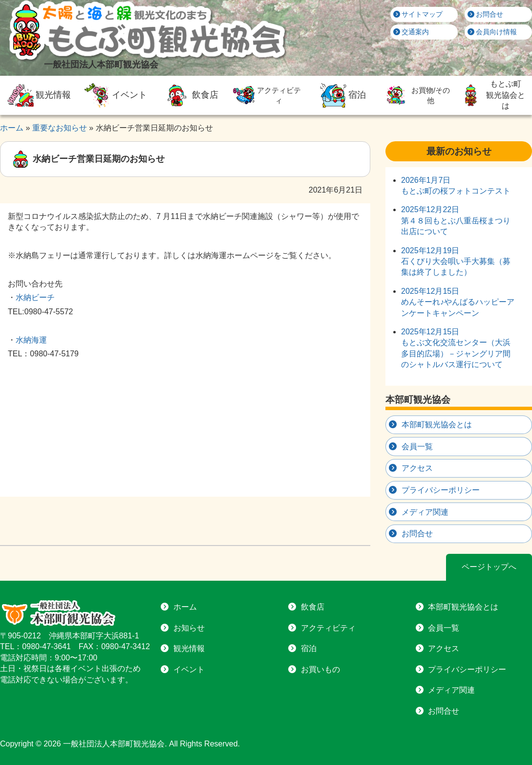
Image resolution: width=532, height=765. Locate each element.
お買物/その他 (416, 95)
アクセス (417, 468)
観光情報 (38, 95)
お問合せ (486, 14)
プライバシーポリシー (441, 490)
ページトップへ (489, 567)
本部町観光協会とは (437, 425)
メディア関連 (425, 512)
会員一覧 (417, 447)
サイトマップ (418, 14)
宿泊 (342, 95)
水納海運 (31, 340)
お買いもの (320, 669)
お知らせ (189, 628)
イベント (114, 95)
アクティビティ (266, 95)
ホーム (185, 607)
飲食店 (190, 95)
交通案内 (411, 32)
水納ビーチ (35, 297)
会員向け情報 (492, 32)
